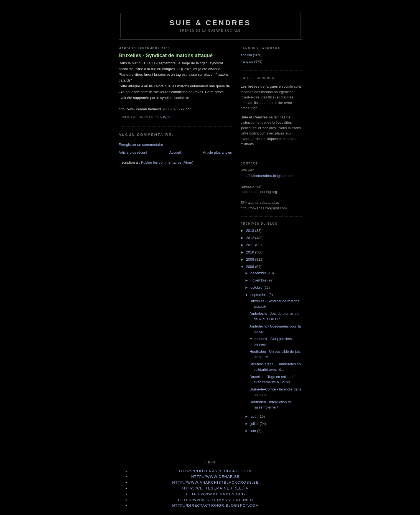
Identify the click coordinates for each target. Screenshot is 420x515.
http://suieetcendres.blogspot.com (268, 176)
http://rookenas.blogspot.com (216, 471)
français (247, 61)
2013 (251, 231)
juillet (255, 424)
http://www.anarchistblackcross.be (215, 482)
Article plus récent (133, 152)
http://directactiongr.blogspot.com (216, 505)
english (246, 55)
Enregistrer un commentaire (141, 145)
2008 (251, 267)
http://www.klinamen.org (215, 494)
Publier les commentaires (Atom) (167, 162)
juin (254, 431)
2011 (251, 245)
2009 (251, 259)
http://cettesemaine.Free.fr (215, 488)
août (254, 416)
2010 (251, 252)
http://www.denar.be (216, 477)
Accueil (175, 152)
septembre (259, 295)
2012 (251, 238)
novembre (259, 280)
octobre (257, 287)
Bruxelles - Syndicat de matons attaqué (166, 55)
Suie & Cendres (210, 23)
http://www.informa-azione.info (216, 500)
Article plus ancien (218, 152)
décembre (259, 273)
